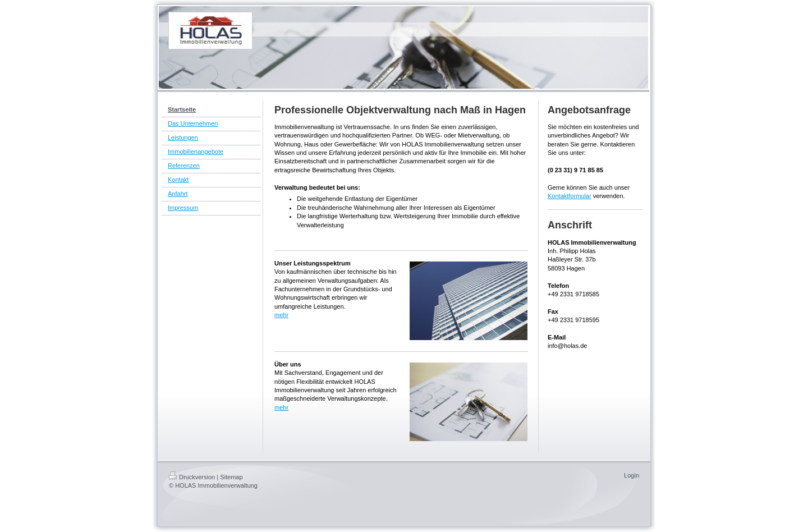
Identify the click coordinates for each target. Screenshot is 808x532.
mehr (281, 315)
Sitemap (231, 477)
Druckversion (192, 477)
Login (632, 475)
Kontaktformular (570, 196)
